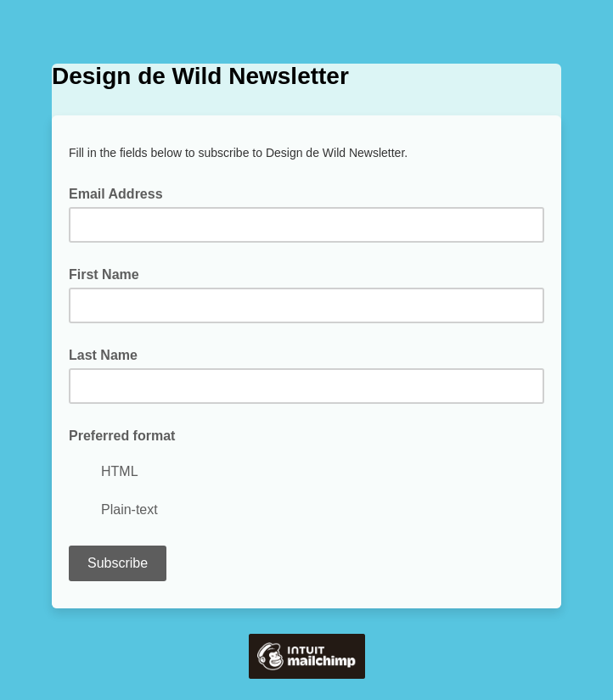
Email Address (121, 193)
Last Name (103, 355)
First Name (104, 274)
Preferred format (122, 436)
